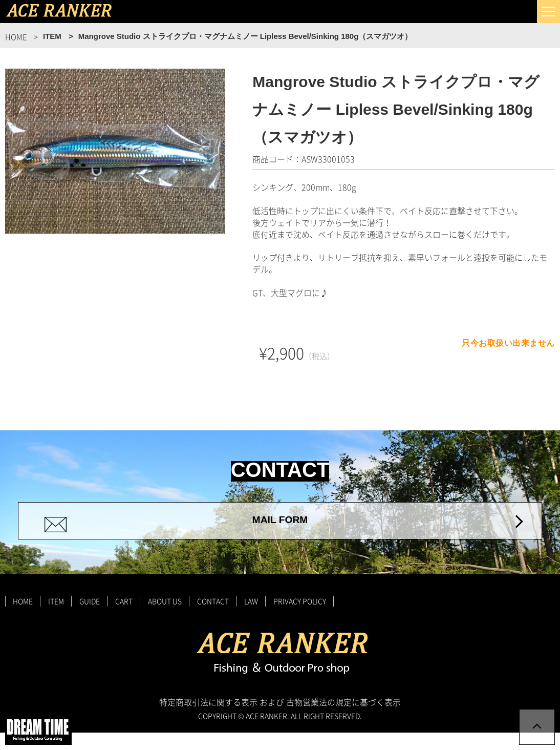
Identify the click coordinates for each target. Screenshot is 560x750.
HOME (23, 618)
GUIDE (90, 618)
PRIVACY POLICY (300, 618)
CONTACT (213, 618)
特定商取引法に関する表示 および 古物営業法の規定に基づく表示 (280, 719)
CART (124, 618)
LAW (251, 618)
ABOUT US (165, 618)
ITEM (56, 618)
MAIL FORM (280, 529)
